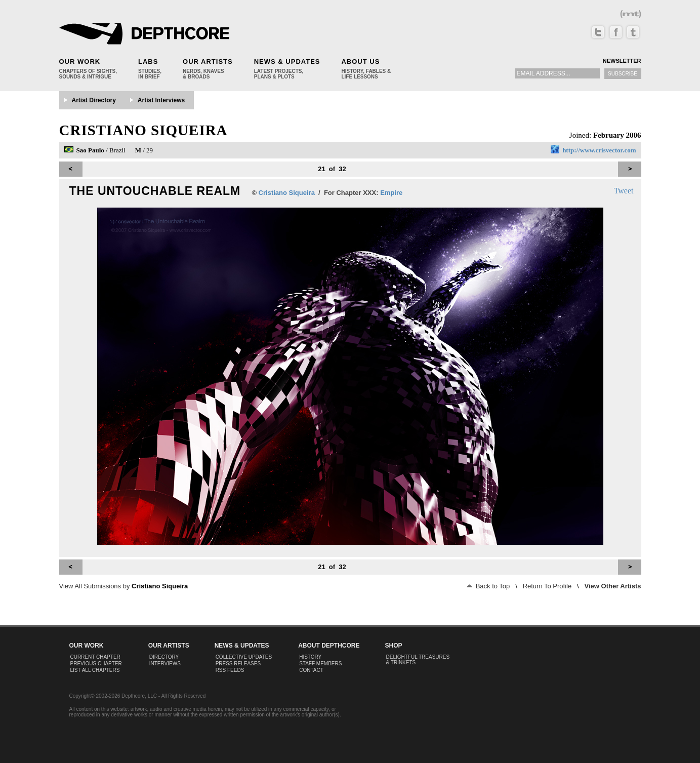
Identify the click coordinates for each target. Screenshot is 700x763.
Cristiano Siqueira (143, 130)
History (310, 657)
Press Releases (238, 664)
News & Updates (287, 62)
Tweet (624, 191)
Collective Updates (244, 657)
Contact (311, 670)
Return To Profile (547, 586)
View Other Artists (613, 586)
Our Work (80, 62)
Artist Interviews (161, 100)
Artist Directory (94, 100)
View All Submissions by (124, 586)
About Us (360, 62)
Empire (391, 193)
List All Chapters (95, 670)
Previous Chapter (96, 664)
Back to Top (488, 586)
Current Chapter (95, 657)
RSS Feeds (230, 670)
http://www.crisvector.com (599, 150)
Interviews (165, 664)
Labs (148, 62)
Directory (164, 657)
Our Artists (208, 62)
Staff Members (320, 664)
